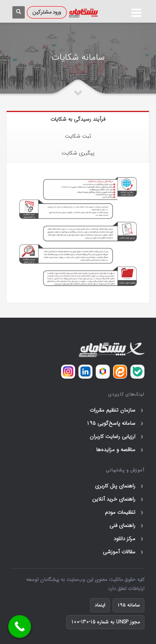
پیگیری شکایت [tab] (78, 153)
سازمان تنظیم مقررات (117, 410)
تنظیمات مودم (125, 513)
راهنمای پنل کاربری (120, 486)
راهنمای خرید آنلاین (118, 499)
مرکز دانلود (129, 539)
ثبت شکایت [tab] (78, 136)
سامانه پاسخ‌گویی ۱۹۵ (115, 424)
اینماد (100, 605)
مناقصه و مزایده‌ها (120, 450)
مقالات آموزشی (124, 552)
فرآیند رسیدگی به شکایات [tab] (78, 119)
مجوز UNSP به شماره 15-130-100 (105, 622)
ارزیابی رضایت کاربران (117, 437)
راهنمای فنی (127, 526)
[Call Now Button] (20, 626)
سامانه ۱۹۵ (129, 605)
